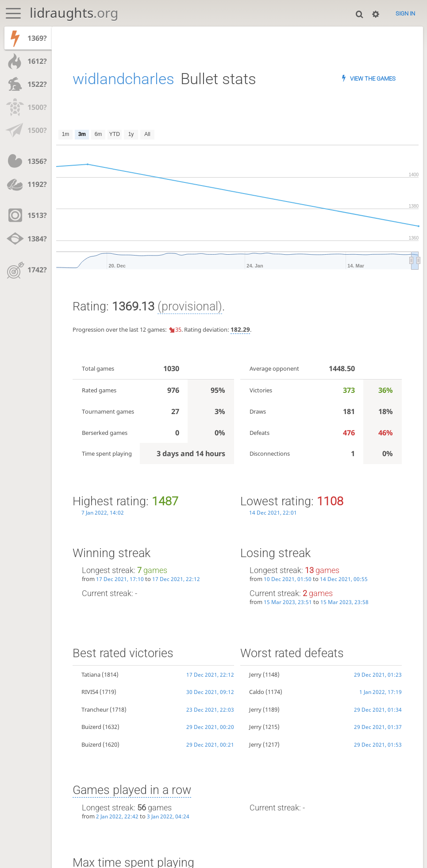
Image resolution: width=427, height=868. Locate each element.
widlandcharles (123, 79)
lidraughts (74, 13)
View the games (373, 79)
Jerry (255, 674)
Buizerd (91, 727)
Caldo (257, 692)
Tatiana (91, 674)
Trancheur (95, 709)
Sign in (405, 14)
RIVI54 (90, 692)
